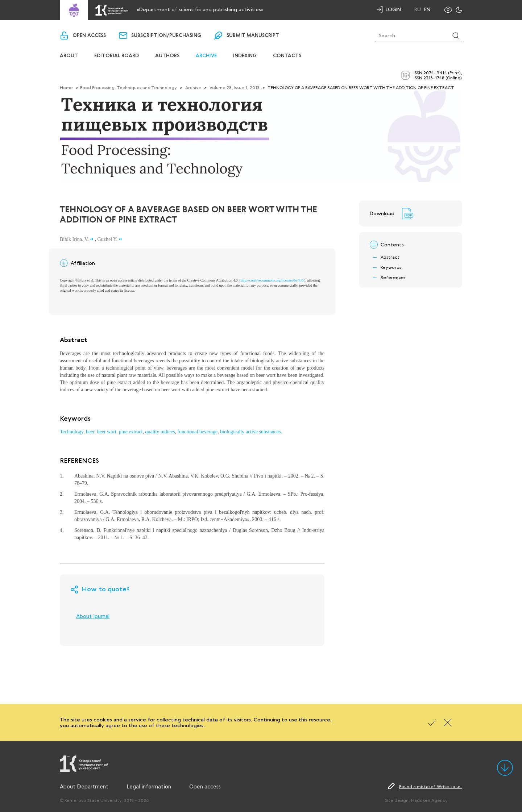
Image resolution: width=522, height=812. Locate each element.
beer (90, 432)
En (427, 9)
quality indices (160, 432)
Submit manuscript (253, 36)
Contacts (287, 56)
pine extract (131, 432)
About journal (93, 616)
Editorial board (117, 56)
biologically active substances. (251, 432)
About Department (84, 786)
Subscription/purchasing (166, 36)
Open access (89, 36)
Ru (418, 9)
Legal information (149, 786)
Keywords (391, 267)
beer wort (107, 432)
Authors (167, 56)
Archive (206, 56)
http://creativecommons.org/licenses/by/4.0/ (272, 280)
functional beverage (198, 432)
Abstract (390, 257)
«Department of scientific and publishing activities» (200, 9)
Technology (72, 432)
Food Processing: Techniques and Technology (129, 87)
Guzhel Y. (107, 239)
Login (393, 9)
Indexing (245, 56)
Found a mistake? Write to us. (431, 786)
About (69, 56)
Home (66, 87)
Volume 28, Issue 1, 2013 (235, 87)
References (393, 277)
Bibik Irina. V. (74, 239)
